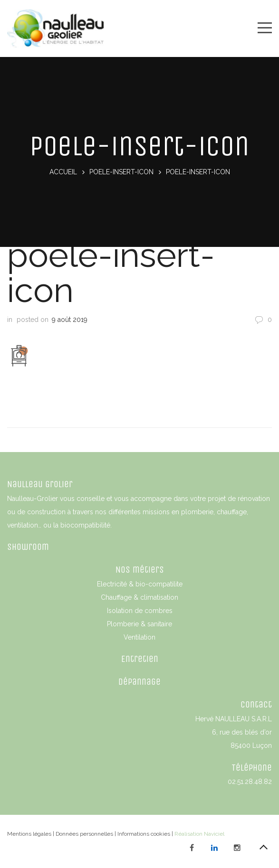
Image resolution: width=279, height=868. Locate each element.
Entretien (140, 659)
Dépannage (139, 682)
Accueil (63, 172)
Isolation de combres (140, 611)
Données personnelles (84, 834)
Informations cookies (144, 834)
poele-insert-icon (121, 172)
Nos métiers (140, 570)
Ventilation (139, 637)
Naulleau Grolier (40, 484)
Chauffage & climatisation (139, 597)
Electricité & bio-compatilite (140, 584)
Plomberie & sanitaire (139, 624)
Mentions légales (29, 834)
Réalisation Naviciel (199, 834)
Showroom (28, 547)
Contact (256, 704)
